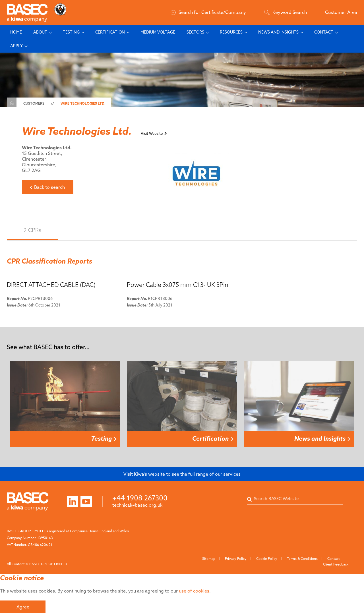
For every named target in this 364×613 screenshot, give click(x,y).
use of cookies (194, 591)
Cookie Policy (267, 559)
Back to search (49, 187)
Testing (71, 32)
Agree (23, 607)
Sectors (195, 32)
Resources (231, 32)
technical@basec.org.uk (137, 505)
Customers (34, 103)
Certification (110, 32)
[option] (65, 404)
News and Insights (278, 32)
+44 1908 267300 (140, 498)
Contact (324, 32)
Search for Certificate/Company (208, 12)
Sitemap (209, 559)
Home (16, 32)
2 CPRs (32, 230)
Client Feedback (336, 564)
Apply (16, 46)
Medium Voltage (158, 32)
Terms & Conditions (302, 559)
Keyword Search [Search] (286, 12)
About (40, 32)
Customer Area (341, 12)
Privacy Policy (236, 559)
